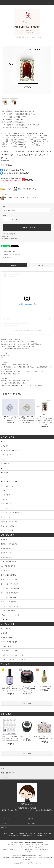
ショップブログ (35, 836)
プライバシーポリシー (13, 836)
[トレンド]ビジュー (26, 116)
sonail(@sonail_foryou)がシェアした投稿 (27, 330)
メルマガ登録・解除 (25, 836)
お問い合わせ (5, 828)
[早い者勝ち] (17, 173)
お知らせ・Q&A (6, 637)
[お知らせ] (15, 170)
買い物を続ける (6, 257)
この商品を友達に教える (8, 252)
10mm (22, 120)
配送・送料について (24, 833)
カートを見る (32, 823)
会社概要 (4, 633)
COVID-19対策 (6, 646)
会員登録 (30, 819)
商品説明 (13, 265)
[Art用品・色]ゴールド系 (26, 113)
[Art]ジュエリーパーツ (38, 124)
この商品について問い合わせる (10, 254)
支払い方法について (12, 833)
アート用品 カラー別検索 (13, 112)
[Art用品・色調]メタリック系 (27, 112)
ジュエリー (24, 118)
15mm (22, 121)
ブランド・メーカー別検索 (13, 123)
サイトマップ (6, 628)
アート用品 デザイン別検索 (13, 116)
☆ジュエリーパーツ (21, 110)
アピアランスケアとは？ (9, 642)
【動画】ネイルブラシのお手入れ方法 (14, 660)
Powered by (27, 863)
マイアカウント (5, 819)
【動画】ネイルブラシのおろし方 (12, 655)
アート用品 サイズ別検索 (13, 120)
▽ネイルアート (11, 110)
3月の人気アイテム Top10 (10, 651)
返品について (6, 236)
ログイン (3, 823)
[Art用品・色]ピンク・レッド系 (28, 115)
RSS (41, 836)
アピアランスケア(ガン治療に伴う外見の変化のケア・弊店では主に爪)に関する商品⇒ (21, 858)
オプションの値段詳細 (9, 234)
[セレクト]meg (36, 126)
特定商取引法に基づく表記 (10, 239)
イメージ (40, 265)
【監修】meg (24, 127)
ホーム (4, 110)
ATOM (45, 836)
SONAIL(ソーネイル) (26, 123)
